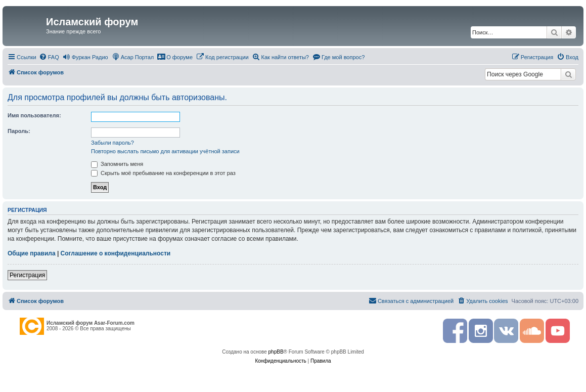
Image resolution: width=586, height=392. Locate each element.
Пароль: (19, 131)
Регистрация (27, 275)
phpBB (276, 352)
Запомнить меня (117, 164)
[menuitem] (49, 57)
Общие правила (32, 253)
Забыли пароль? (112, 143)
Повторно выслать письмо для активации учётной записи (165, 151)
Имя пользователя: (34, 115)
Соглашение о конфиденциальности (116, 253)
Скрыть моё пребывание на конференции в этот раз (163, 173)
